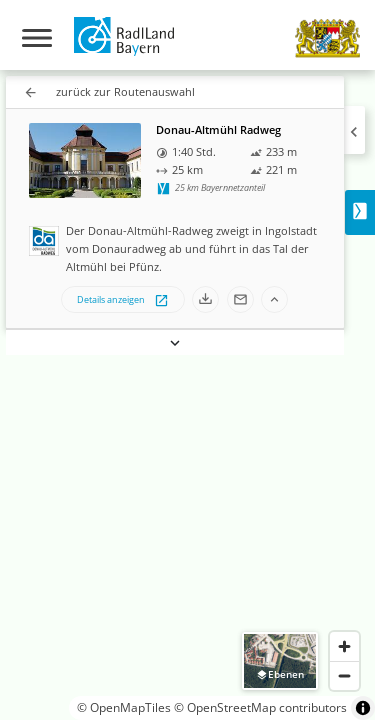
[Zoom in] (344, 646)
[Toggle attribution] (363, 708)
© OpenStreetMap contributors (260, 707)
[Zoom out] (344, 675)
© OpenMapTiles (124, 707)
